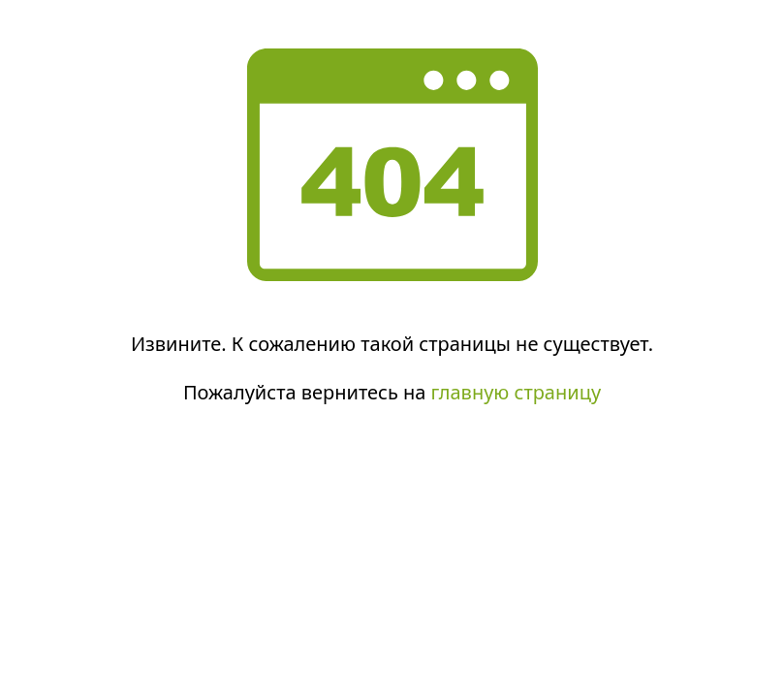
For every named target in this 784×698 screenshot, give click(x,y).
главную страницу (517, 392)
